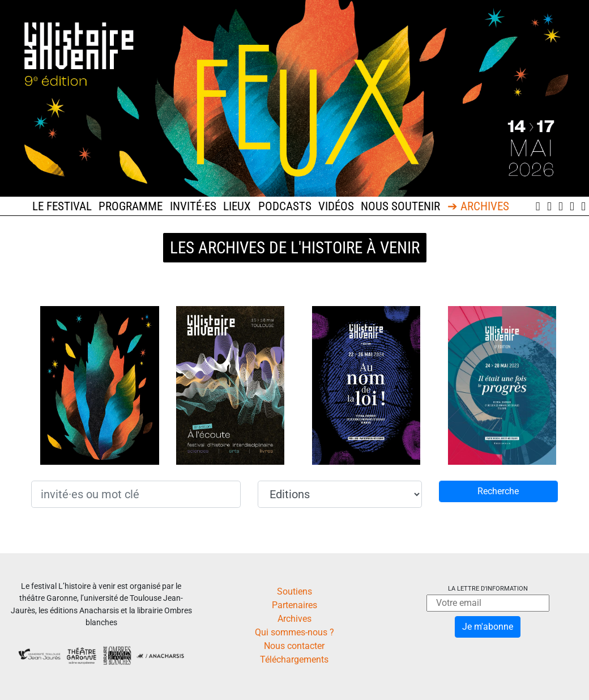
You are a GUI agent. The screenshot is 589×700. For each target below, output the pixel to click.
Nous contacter (294, 646)
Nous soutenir (400, 206)
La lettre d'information (488, 589)
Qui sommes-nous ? (294, 632)
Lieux (237, 206)
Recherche (498, 491)
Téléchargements (294, 659)
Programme (131, 206)
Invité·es (193, 206)
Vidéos (336, 206)
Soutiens (294, 591)
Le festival (62, 206)
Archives (294, 619)
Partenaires (294, 605)
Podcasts (285, 206)
